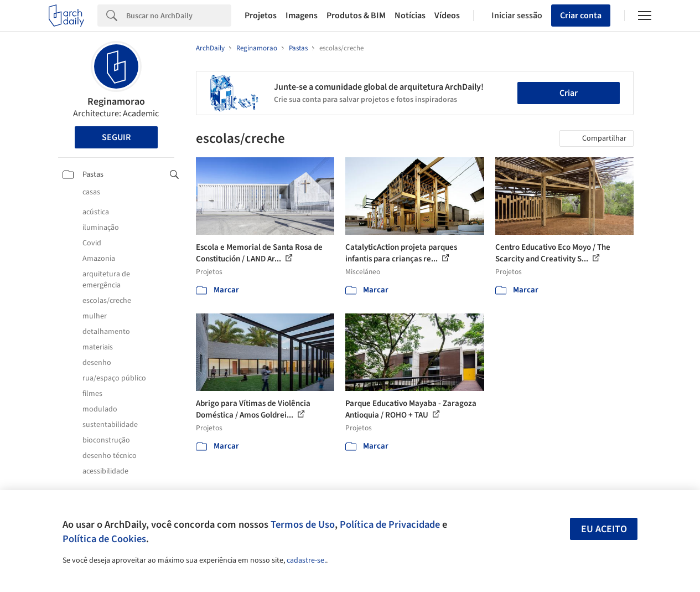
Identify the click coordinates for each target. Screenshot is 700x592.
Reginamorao (116, 102)
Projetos (261, 16)
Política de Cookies (104, 539)
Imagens (302, 16)
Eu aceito (604, 529)
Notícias (410, 16)
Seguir (116, 137)
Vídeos (447, 16)
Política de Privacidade (390, 524)
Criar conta (581, 16)
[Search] (179, 16)
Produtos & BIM (356, 16)
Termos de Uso (303, 524)
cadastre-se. (306, 560)
